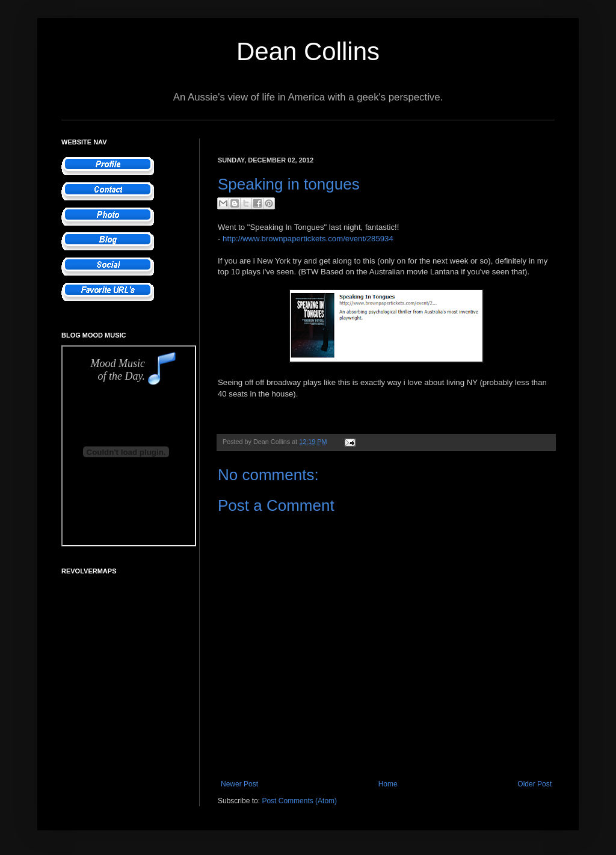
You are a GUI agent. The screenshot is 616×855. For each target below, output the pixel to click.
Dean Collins (308, 51)
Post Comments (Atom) (299, 801)
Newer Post (239, 784)
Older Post (534, 784)
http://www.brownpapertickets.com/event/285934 (308, 239)
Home (388, 784)
